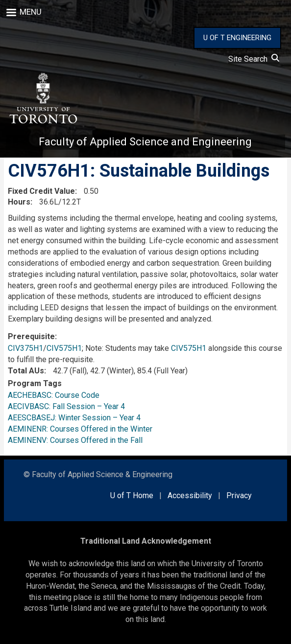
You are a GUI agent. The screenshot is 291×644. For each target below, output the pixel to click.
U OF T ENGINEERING (237, 38)
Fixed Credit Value (41, 191)
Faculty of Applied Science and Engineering (145, 142)
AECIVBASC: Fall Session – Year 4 (66, 406)
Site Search (254, 59)
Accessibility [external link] (190, 495)
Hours (19, 202)
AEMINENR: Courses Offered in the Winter (80, 429)
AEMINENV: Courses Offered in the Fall (75, 440)
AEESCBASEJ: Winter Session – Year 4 (74, 418)
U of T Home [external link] (132, 495)
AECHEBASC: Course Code (54, 395)
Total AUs (26, 371)
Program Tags (35, 383)
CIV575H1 (64, 348)
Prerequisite (31, 336)
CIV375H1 (25, 348)
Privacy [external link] (239, 495)
